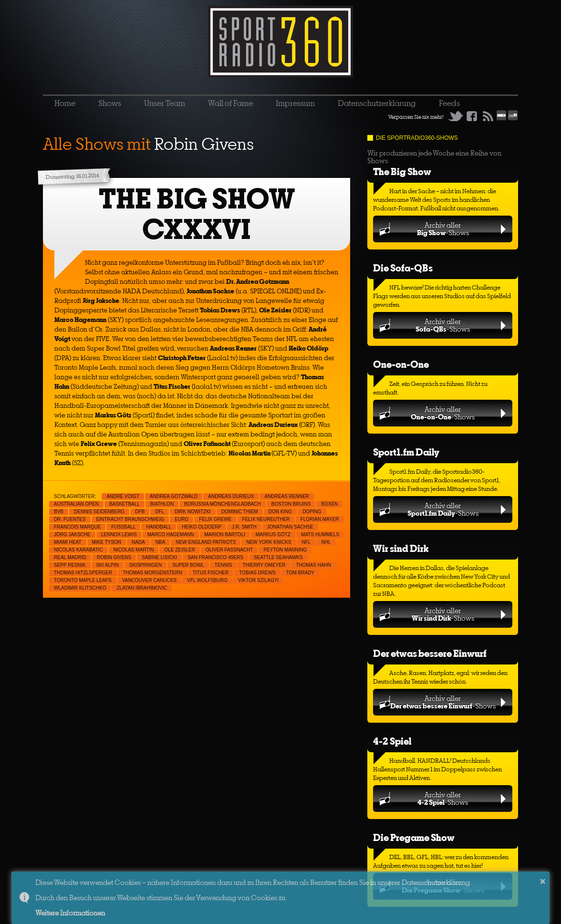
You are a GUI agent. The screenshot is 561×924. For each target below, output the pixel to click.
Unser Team (165, 103)
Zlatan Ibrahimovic (142, 588)
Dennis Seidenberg (99, 512)
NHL (326, 542)
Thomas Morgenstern (152, 573)
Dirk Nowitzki (193, 512)
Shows (110, 103)
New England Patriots (206, 542)
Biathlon (162, 504)
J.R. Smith (244, 527)
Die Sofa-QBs (403, 268)
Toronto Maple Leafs (83, 580)
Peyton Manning (285, 550)
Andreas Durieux (231, 496)
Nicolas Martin (134, 550)
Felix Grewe (215, 519)
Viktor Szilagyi (258, 580)
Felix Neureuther (266, 519)
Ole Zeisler (179, 550)
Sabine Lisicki (159, 557)
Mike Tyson (107, 542)
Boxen (329, 504)
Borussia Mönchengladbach (223, 504)
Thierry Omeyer (264, 565)
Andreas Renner (286, 496)
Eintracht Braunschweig (130, 519)
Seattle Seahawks (278, 557)
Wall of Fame (230, 103)
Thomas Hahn (313, 565)
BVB (59, 512)
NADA (138, 542)
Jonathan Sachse (290, 527)
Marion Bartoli (225, 535)
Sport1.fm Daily (406, 452)
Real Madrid (70, 557)
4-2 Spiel (392, 741)
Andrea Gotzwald (174, 496)
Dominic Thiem (240, 512)
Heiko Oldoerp (202, 527)
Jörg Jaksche (72, 535)
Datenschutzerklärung (377, 103)
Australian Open (76, 504)
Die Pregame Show (414, 837)
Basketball (125, 504)
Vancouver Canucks (149, 580)
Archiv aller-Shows (443, 229)
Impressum (295, 103)
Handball (159, 527)
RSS (488, 116)
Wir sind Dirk (401, 548)
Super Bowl (188, 565)
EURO (182, 519)
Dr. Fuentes (70, 519)
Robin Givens (114, 557)
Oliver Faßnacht (229, 550)
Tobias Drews (257, 573)
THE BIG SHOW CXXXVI (197, 214)
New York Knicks (269, 542)
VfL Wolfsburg (207, 580)
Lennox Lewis (119, 535)
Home (65, 103)
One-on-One (401, 364)
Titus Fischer (211, 573)
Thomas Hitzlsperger (83, 573)
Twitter (456, 116)
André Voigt (123, 496)
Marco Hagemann (171, 535)
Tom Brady (300, 573)
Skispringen (145, 565)
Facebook (472, 116)
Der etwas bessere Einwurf (430, 653)
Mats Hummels (320, 535)
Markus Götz (273, 535)
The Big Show (402, 171)
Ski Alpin (108, 565)
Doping (312, 512)
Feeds (449, 103)
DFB (140, 512)
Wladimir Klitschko (80, 588)
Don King (280, 512)
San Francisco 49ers (215, 557)
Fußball (123, 527)
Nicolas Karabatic (78, 550)
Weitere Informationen (70, 913)
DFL (160, 512)
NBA (161, 542)
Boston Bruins (291, 504)
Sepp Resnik (70, 565)
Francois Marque (77, 527)
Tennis (223, 565)
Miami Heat (68, 542)
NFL (306, 542)
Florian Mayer (320, 519)
